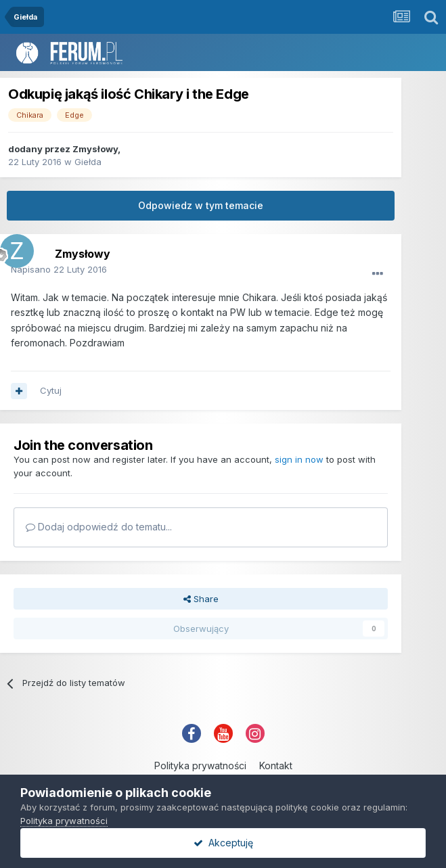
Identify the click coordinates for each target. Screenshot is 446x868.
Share (201, 599)
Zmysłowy (95, 149)
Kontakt (276, 766)
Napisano (59, 269)
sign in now (299, 459)
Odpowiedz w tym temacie (201, 205)
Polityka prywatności (200, 766)
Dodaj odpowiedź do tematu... (99, 527)
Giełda (88, 162)
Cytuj (51, 390)
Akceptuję (223, 843)
